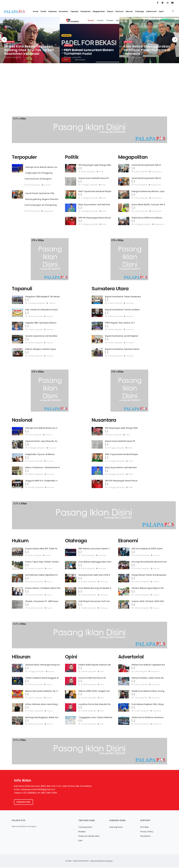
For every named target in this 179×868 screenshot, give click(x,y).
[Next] (175, 40)
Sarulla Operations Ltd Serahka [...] (41, 338)
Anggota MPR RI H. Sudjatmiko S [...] (41, 482)
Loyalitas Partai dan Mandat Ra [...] (94, 706)
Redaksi (82, 832)
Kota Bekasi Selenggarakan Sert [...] (95, 563)
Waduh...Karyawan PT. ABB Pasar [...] (42, 603)
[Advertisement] (89, 93)
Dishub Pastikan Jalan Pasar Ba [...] (148, 680)
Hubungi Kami (116, 828)
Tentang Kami (85, 828)
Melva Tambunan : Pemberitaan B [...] (42, 469)
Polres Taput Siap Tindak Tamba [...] (42, 563)
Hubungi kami (24, 802)
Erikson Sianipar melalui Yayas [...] (41, 351)
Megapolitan (91, 23)
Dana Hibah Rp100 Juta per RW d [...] (148, 206)
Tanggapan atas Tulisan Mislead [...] (95, 719)
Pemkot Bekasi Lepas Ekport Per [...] (148, 590)
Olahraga (139, 23)
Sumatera (49, 23)
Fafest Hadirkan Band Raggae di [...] (42, 680)
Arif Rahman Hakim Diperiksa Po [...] (42, 577)
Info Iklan (145, 828)
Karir (80, 841)
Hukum (104, 23)
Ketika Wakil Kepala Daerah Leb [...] (95, 666)
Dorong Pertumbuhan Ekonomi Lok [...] (149, 563)
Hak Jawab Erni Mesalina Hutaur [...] (42, 311)
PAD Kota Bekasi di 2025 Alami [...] (147, 550)
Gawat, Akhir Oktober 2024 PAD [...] (148, 603)
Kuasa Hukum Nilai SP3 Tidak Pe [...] (41, 550)
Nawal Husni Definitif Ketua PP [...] (93, 180)
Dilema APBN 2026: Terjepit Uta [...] (94, 693)
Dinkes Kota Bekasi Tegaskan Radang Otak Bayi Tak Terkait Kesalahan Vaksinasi (29, 50)
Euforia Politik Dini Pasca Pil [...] (92, 680)
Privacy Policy (147, 832)
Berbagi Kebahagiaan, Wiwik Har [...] (42, 719)
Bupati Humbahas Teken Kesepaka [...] (123, 298)
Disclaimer (145, 837)
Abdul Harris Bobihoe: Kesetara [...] (148, 719)
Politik (25, 23)
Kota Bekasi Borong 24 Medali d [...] (95, 590)
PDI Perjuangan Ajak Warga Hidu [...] (95, 167)
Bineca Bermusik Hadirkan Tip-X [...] (42, 693)
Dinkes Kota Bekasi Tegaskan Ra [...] (148, 666)
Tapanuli (62, 23)
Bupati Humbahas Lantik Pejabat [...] (122, 338)
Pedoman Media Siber (89, 837)
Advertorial (153, 23)
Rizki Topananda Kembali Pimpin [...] (95, 193)
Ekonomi (115, 23)
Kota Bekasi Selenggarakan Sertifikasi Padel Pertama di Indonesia (147, 50)
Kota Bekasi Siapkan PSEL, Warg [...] (148, 706)
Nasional (36, 23)
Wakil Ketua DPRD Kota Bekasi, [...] (147, 219)
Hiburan (127, 23)
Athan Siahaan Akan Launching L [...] (42, 706)
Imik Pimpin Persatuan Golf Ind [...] (94, 603)
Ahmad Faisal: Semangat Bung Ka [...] (43, 666)
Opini (165, 23)
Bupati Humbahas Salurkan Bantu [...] (122, 351)
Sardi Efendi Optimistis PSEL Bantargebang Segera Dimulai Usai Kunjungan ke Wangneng (41, 199)
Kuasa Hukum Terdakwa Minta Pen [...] (43, 590)
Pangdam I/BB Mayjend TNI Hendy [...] (43, 298)
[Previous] (4, 40)
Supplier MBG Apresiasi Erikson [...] (41, 324)
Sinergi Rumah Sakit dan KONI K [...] (94, 577)
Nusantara (75, 23)
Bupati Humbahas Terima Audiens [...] (122, 311)
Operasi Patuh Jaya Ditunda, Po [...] (41, 443)
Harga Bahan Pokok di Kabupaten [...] (149, 577)
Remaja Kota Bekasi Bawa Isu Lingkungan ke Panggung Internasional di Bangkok (41, 173)
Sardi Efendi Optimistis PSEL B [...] (146, 167)
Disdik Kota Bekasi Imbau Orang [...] (148, 693)
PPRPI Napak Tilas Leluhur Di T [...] (120, 324)
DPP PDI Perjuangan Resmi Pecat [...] (95, 219)
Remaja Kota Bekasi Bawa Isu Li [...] (41, 430)
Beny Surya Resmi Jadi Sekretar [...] (94, 206)
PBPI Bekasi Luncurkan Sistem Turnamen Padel (89, 52)
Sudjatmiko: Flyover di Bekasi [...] (40, 456)
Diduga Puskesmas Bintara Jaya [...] (148, 193)
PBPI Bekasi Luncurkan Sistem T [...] (94, 550)
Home (16, 23)
